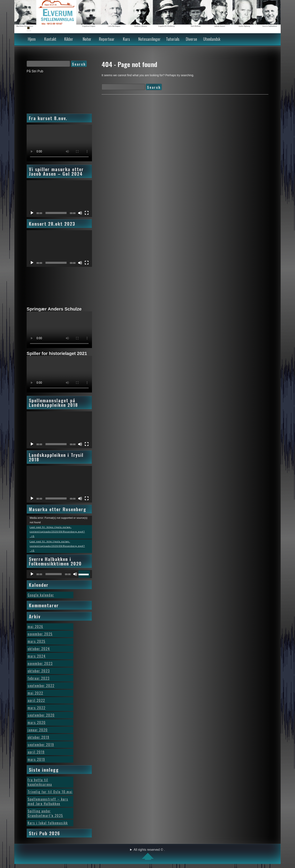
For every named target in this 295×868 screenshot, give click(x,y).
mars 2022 (37, 708)
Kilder (69, 39)
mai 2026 (35, 627)
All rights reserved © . (149, 854)
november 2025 (40, 634)
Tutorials (173, 39)
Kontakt (50, 39)
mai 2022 (35, 693)
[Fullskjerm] (87, 213)
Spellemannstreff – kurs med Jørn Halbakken (48, 801)
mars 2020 (37, 722)
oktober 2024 (39, 649)
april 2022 (36, 700)
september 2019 (41, 745)
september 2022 (41, 686)
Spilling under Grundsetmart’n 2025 (45, 813)
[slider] (54, 574)
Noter (87, 39)
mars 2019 (36, 759)
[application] (59, 199)
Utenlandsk (212, 39)
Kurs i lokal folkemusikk (48, 823)
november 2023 (40, 663)
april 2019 (36, 752)
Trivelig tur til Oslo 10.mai (50, 792)
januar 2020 (38, 730)
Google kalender (41, 595)
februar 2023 (39, 678)
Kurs (126, 39)
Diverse (191, 39)
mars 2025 (37, 641)
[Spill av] (32, 213)
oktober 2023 (39, 671)
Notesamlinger (149, 39)
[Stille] (80, 213)
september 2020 (41, 715)
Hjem (32, 39)
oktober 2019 (39, 737)
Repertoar (107, 39)
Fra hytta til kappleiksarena (40, 782)
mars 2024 (37, 656)
